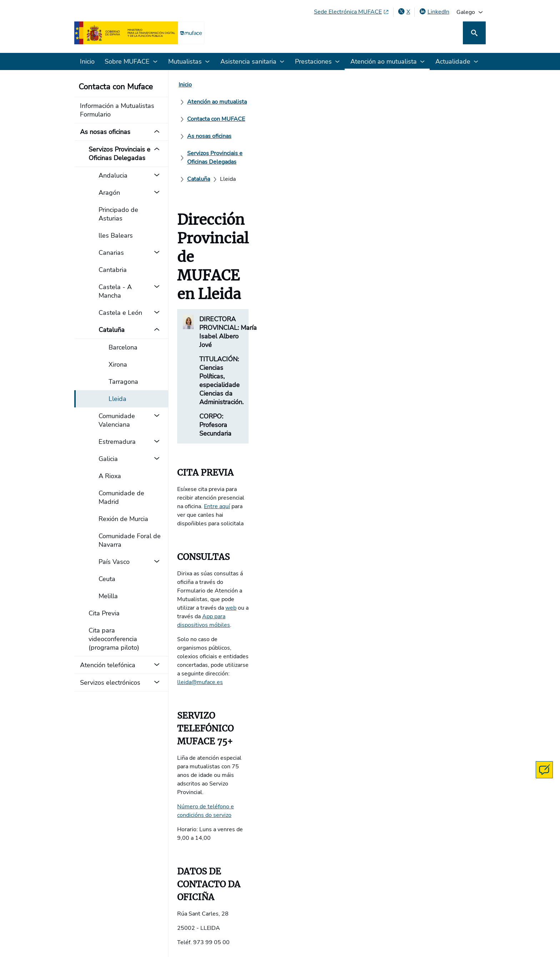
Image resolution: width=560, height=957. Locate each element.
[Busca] (474, 33)
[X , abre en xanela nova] (404, 12)
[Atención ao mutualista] (232, 85)
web (471, 367)
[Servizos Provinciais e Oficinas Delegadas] (240, 102)
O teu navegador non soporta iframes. (331, 690)
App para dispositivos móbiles (245, 375)
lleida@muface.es (200, 398)
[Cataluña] (315, 102)
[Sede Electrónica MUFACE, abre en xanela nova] (351, 12)
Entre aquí (347, 308)
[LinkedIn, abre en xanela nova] (434, 12)
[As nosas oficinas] (361, 85)
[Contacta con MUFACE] (544, 770)
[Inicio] (185, 85)
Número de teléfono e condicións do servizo (233, 462)
